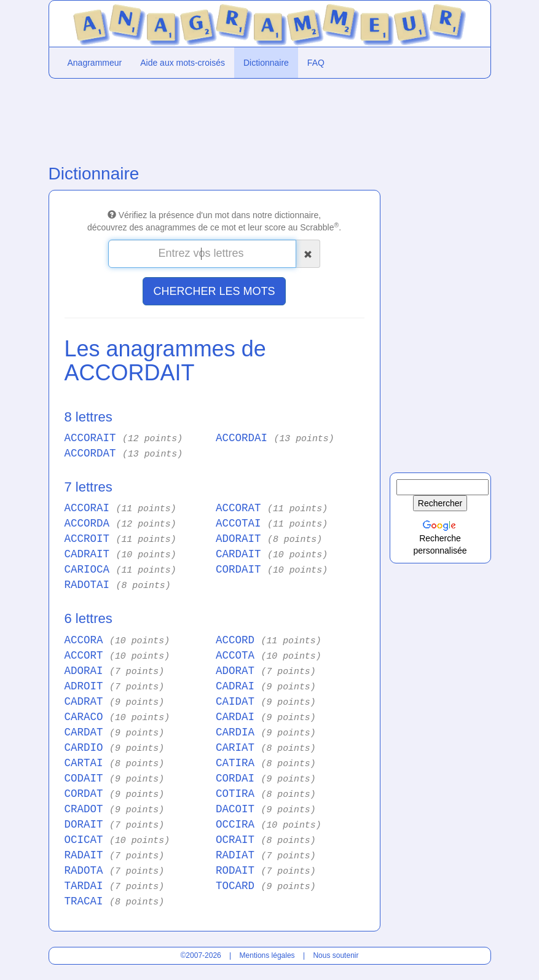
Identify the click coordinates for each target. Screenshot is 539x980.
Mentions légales (267, 955)
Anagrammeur (95, 63)
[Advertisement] (214, 119)
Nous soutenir (336, 955)
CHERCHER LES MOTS (214, 291)
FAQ (316, 63)
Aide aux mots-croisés (183, 63)
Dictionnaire (266, 63)
